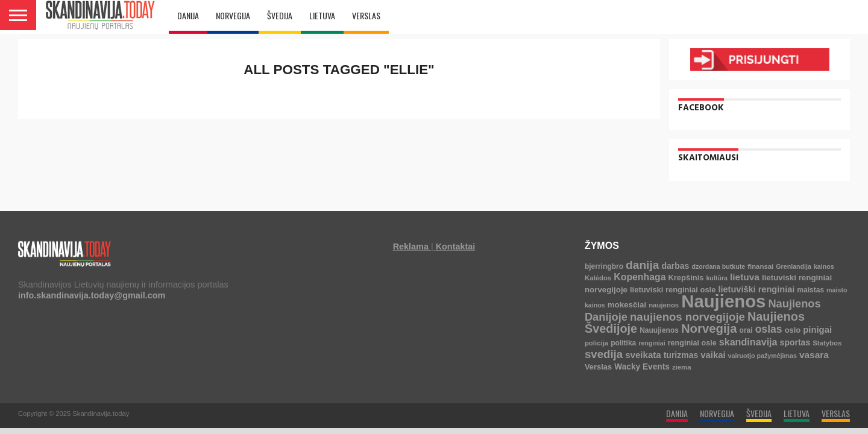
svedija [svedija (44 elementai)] (604, 354)
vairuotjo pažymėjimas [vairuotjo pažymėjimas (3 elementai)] (763, 356)
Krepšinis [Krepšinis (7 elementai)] (686, 278)
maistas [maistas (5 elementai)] (810, 290)
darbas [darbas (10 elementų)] (675, 266)
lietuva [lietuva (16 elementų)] (745, 277)
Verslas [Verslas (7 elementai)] (598, 367)
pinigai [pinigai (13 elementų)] (817, 330)
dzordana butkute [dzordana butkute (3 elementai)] (718, 266)
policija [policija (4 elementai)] (596, 343)
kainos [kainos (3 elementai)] (824, 266)
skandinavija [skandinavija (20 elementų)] (748, 342)
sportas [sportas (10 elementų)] (795, 342)
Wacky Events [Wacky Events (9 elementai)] (642, 367)
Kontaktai (456, 247)
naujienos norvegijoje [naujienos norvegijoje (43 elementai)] (687, 317)
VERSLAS (366, 15)
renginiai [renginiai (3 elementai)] (652, 343)
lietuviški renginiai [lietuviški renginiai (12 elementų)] (756, 289)
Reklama (411, 247)
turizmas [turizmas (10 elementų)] (681, 355)
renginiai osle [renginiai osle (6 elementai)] (692, 343)
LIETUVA (322, 15)
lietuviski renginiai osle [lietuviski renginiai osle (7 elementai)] (673, 290)
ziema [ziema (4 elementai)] (682, 367)
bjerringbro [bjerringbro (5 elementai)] (604, 266)
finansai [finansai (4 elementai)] (760, 266)
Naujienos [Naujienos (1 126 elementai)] (723, 301)
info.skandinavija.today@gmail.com (92, 295)
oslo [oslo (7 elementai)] (793, 330)
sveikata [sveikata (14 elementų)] (643, 355)
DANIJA (188, 15)
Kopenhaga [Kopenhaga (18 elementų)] (640, 277)
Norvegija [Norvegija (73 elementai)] (709, 329)
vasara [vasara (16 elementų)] (814, 355)
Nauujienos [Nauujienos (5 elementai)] (659, 330)
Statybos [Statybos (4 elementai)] (827, 343)
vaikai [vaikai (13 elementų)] (713, 355)
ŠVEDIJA (280, 15)
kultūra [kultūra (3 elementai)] (717, 278)
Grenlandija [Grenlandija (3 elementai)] (794, 266)
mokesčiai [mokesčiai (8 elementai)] (627, 305)
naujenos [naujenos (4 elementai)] (664, 305)
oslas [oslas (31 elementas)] (769, 329)
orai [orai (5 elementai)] (746, 330)
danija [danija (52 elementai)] (642, 265)
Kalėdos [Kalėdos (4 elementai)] (598, 278)
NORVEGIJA (233, 15)
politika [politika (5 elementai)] (623, 343)
